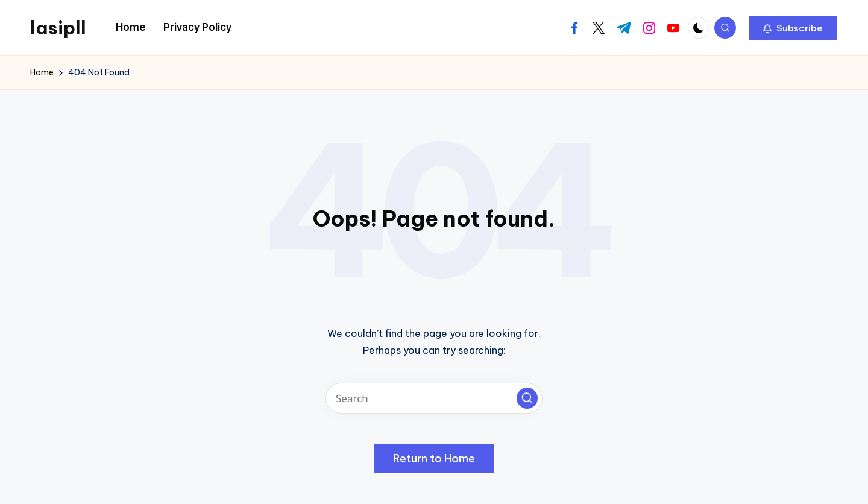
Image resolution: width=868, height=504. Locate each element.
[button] (793, 28)
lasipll (58, 28)
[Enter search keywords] (434, 398)
